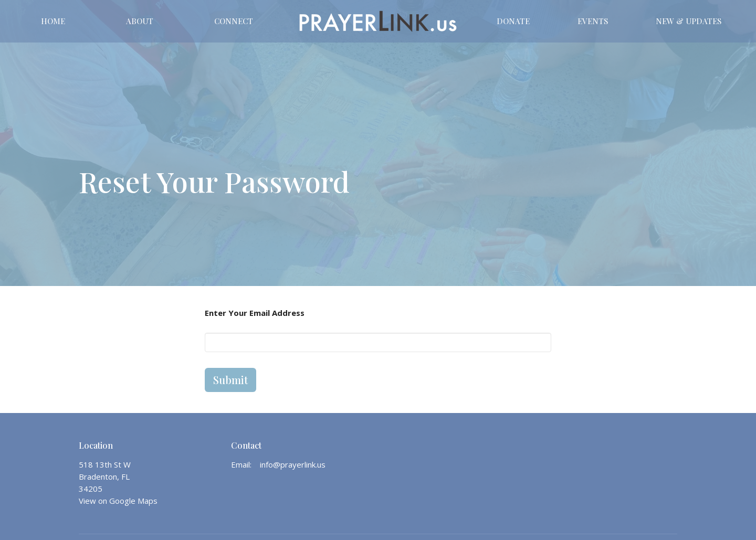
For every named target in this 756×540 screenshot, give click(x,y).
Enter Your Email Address (255, 313)
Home (53, 21)
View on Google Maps (118, 501)
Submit (230, 380)
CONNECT (234, 21)
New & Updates (689, 21)
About (140, 21)
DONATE (513, 21)
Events (593, 21)
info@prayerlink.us (293, 464)
